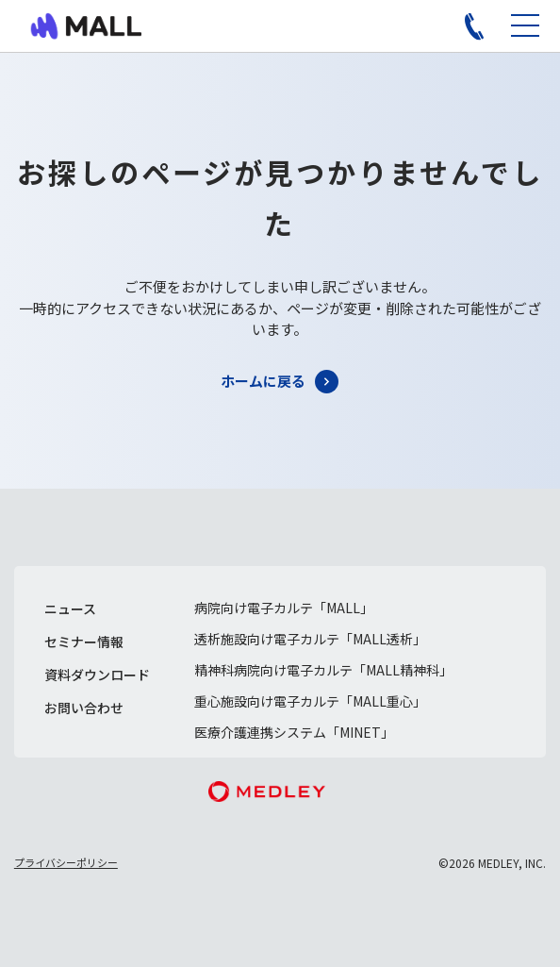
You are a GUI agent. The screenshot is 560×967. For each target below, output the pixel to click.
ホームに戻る (263, 381)
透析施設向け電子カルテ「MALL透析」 (310, 639)
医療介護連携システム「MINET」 (294, 732)
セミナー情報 (84, 642)
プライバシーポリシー (66, 862)
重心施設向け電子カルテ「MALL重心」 (310, 701)
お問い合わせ (84, 708)
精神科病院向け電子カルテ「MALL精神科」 (323, 670)
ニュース (70, 609)
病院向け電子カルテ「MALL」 (284, 608)
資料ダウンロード (97, 675)
